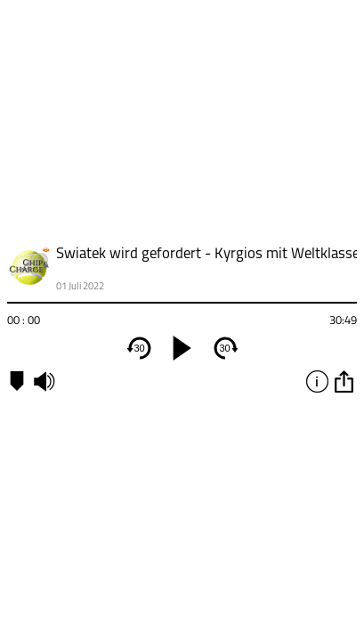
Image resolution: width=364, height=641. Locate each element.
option (344, 381)
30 (139, 348)
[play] (182, 348)
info (317, 381)
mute (44, 381)
